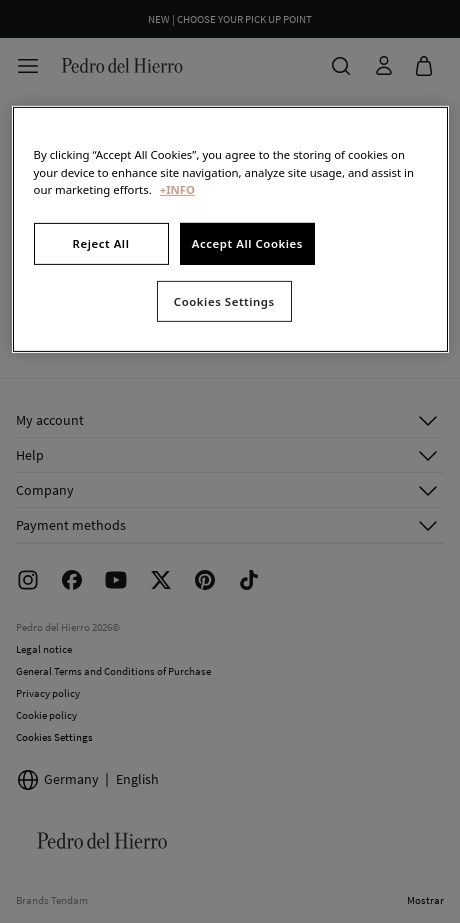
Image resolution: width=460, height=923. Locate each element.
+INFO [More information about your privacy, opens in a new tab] (177, 188)
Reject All (101, 243)
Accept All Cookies (247, 243)
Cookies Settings (224, 300)
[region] (230, 229)
